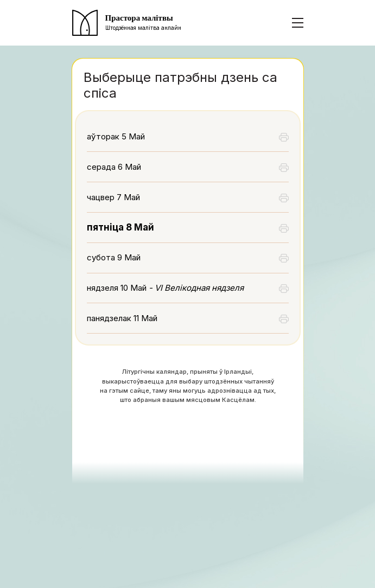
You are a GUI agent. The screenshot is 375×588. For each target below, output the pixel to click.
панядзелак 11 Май (122, 318)
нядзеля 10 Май (165, 288)
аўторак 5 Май (116, 136)
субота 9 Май (114, 257)
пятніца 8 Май (120, 227)
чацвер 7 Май (113, 197)
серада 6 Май (114, 167)
